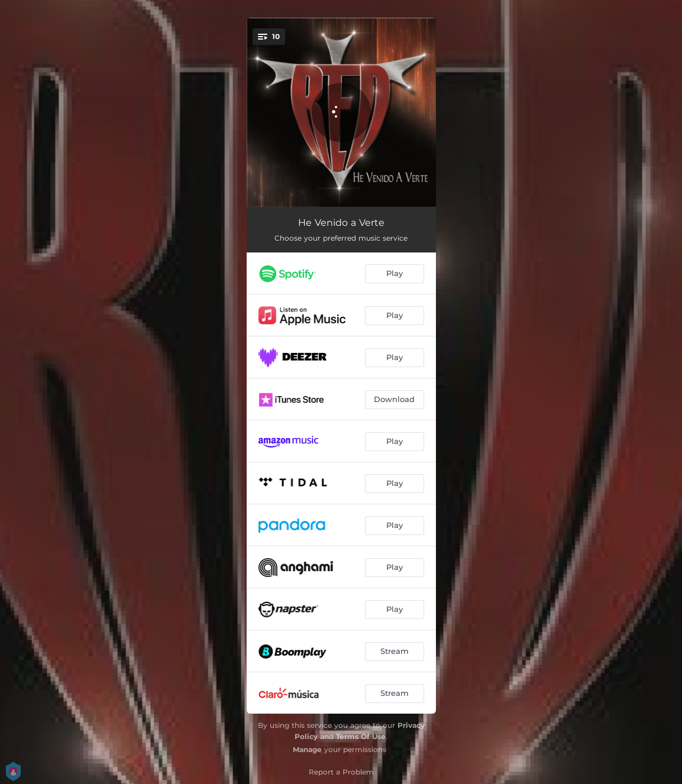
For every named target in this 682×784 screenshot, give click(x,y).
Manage (307, 749)
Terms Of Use (361, 736)
